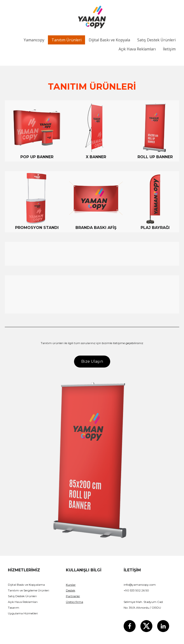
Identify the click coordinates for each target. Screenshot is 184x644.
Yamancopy (34, 40)
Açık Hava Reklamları (137, 49)
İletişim (169, 49)
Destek (71, 590)
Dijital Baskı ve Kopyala (109, 40)
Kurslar (71, 585)
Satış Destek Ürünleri (156, 40)
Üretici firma (75, 602)
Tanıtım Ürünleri (66, 40)
